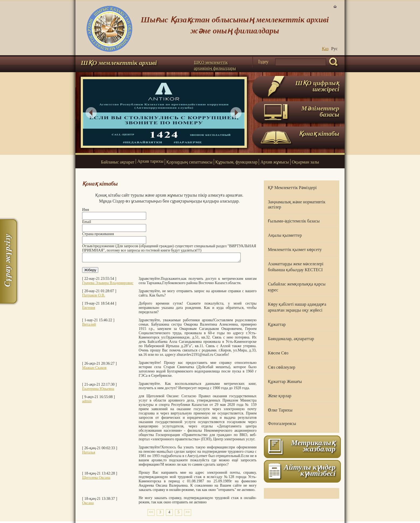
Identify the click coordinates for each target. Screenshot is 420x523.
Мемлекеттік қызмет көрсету (295, 250)
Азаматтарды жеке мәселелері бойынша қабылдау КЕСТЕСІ (296, 267)
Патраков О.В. (94, 297)
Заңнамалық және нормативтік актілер (297, 204)
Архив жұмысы (274, 162)
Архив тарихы (150, 161)
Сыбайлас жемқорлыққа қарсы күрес (297, 287)
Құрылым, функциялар (236, 162)
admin (87, 403)
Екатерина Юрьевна (98, 390)
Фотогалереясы (282, 423)
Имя (85, 210)
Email (87, 222)
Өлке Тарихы (280, 410)
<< (151, 514)
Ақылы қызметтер (285, 235)
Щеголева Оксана (96, 479)
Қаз (325, 49)
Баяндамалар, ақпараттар (291, 339)
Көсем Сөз (278, 353)
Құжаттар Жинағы (285, 381)
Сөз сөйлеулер (282, 367)
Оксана (88, 505)
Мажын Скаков (94, 369)
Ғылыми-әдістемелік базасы (294, 221)
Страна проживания (98, 234)
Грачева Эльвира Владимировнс (108, 285)
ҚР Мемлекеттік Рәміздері (292, 188)
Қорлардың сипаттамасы (189, 162)
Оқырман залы (305, 162)
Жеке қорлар (280, 396)
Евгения (89, 309)
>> (188, 514)
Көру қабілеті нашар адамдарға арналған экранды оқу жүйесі (297, 307)
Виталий (89, 326)
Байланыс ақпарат (118, 162)
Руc (334, 49)
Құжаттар (277, 324)
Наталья (89, 454)
